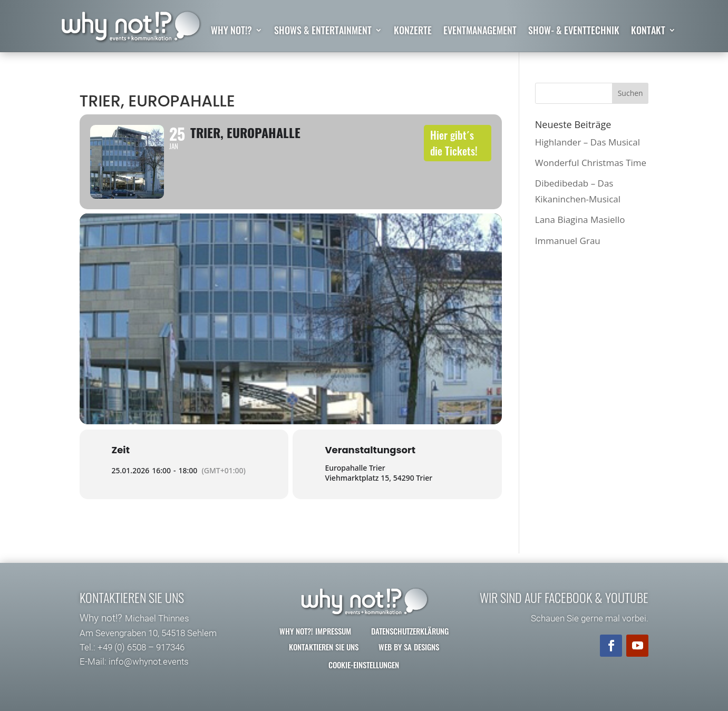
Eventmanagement (480, 32)
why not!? (231, 32)
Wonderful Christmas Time (591, 163)
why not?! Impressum (315, 631)
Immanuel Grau (568, 241)
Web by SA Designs (409, 647)
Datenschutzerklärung (410, 631)
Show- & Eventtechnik (574, 32)
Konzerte (413, 32)
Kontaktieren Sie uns (324, 647)
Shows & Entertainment (323, 32)
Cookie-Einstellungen (364, 665)
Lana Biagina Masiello (580, 220)
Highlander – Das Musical (588, 142)
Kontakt (648, 32)
